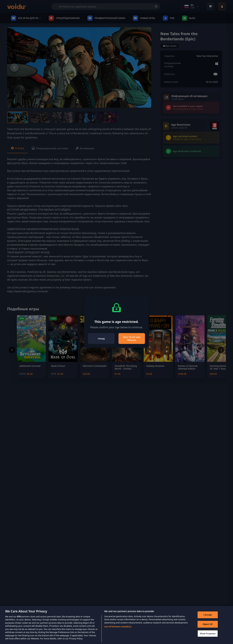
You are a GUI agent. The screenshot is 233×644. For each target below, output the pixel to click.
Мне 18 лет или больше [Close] (132, 339)
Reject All (207, 625)
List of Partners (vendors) (118, 627)
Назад (101, 339)
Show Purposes (207, 635)
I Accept (207, 616)
